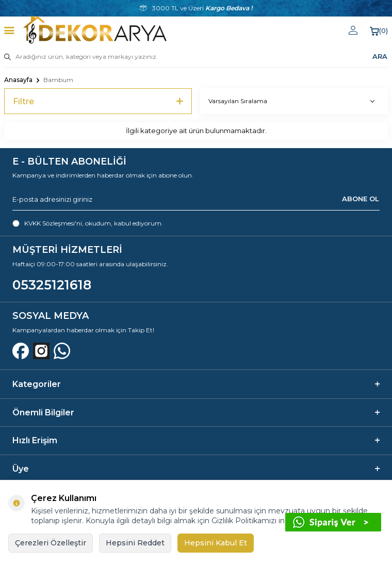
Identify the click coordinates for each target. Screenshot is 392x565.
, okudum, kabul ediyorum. (88, 223)
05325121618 (52, 285)
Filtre (98, 101)
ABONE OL (361, 199)
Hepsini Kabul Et (216, 543)
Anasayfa (18, 80)
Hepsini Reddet (135, 543)
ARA (380, 56)
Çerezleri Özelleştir (51, 543)
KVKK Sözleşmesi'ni (53, 223)
